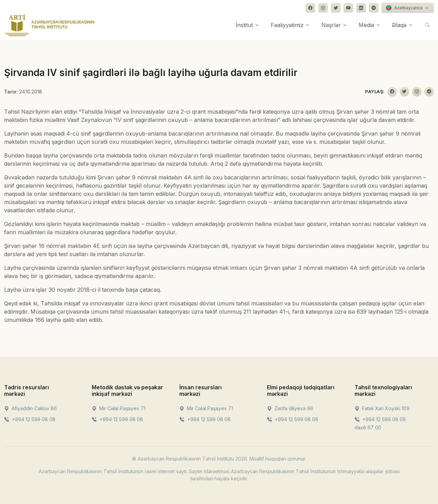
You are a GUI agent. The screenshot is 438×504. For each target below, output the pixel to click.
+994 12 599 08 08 (30, 419)
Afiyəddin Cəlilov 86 (30, 408)
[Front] (50, 25)
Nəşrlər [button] (331, 25)
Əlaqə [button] (399, 25)
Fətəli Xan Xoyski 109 (382, 408)
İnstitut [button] (244, 25)
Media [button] (366, 25)
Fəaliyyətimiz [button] (287, 25)
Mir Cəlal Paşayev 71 (119, 408)
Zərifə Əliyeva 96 (290, 408)
